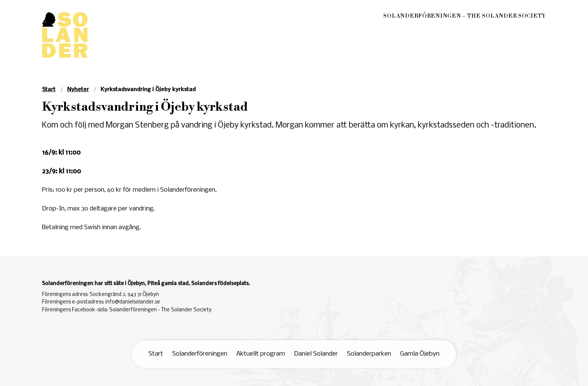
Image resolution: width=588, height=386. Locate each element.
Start (156, 354)
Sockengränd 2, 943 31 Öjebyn (124, 295)
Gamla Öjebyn (420, 354)
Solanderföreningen (200, 354)
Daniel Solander (316, 354)
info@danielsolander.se (133, 302)
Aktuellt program (261, 354)
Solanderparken (369, 354)
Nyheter (78, 90)
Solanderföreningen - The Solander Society (160, 310)
